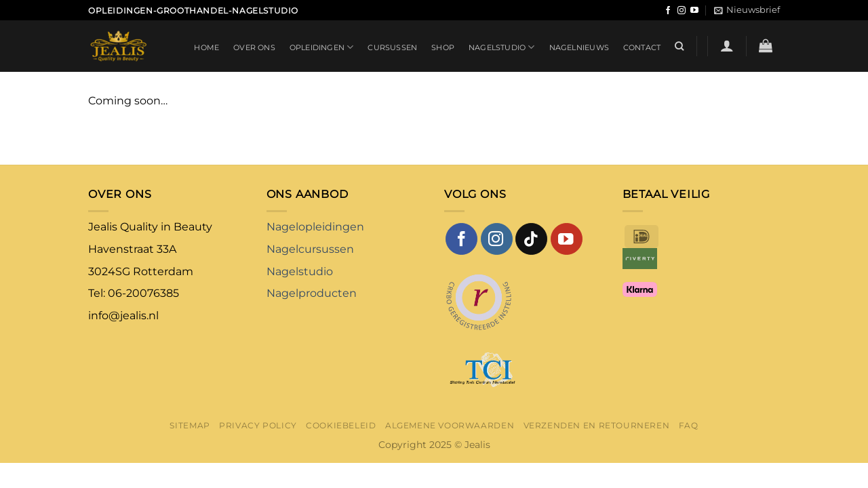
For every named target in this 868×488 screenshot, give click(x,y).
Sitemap (190, 425)
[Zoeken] (679, 46)
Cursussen (392, 47)
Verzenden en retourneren (597, 425)
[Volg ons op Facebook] (668, 11)
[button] (747, 10)
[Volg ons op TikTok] (531, 239)
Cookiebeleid (341, 425)
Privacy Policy (258, 425)
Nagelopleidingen (315, 227)
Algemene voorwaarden (450, 425)
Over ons (254, 47)
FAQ (689, 425)
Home (206, 47)
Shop (443, 47)
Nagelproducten (312, 293)
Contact (642, 47)
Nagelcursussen (310, 249)
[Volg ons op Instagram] (682, 11)
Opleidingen (322, 47)
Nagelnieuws (579, 47)
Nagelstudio (502, 47)
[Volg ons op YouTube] (694, 11)
